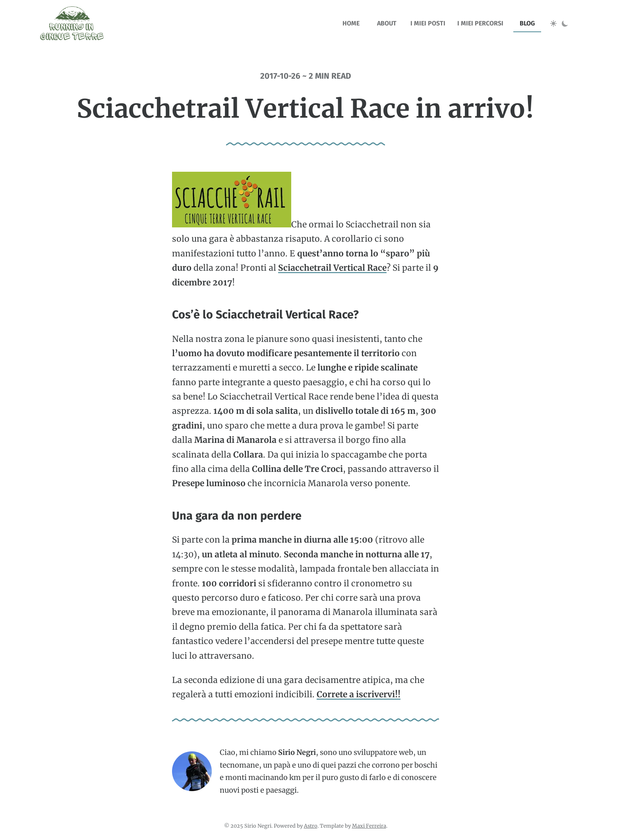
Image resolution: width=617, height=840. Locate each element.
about (387, 23)
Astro (311, 826)
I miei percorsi (480, 23)
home (351, 23)
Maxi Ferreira (369, 826)
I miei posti (428, 23)
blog (527, 23)
